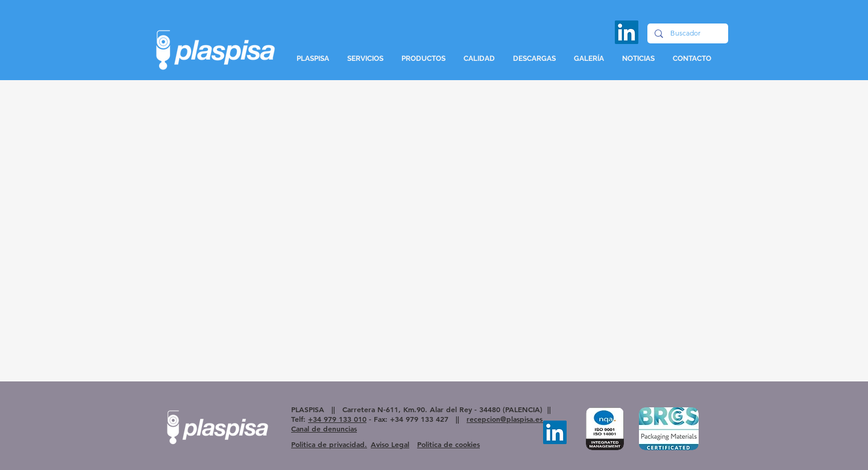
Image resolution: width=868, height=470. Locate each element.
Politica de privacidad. (329, 444)
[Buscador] (687, 33)
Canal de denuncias (324, 428)
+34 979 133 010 (337, 419)
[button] (365, 59)
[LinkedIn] (627, 32)
